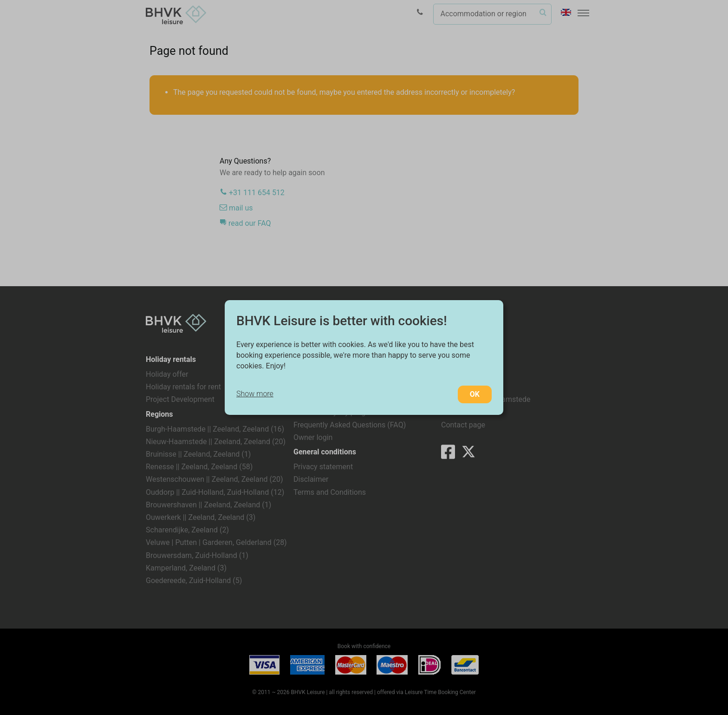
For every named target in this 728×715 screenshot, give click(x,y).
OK (475, 394)
